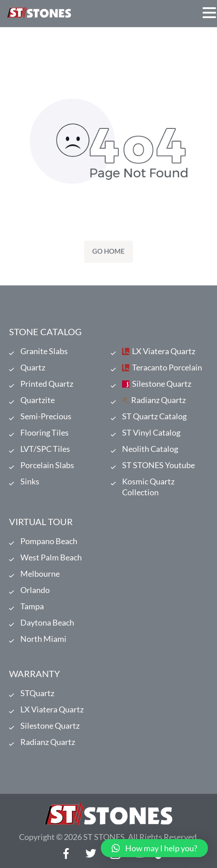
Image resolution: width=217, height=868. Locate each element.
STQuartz (37, 693)
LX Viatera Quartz (164, 351)
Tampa (32, 606)
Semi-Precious (46, 416)
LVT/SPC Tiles (45, 449)
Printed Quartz (47, 384)
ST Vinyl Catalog (151, 432)
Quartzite (38, 400)
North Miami (43, 639)
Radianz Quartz (158, 400)
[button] (154, 848)
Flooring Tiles (45, 432)
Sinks (30, 481)
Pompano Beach (49, 541)
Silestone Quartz (162, 384)
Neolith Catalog (150, 449)
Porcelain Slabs (47, 465)
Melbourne (40, 574)
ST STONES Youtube (158, 465)
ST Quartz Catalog (154, 416)
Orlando (35, 590)
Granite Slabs (44, 351)
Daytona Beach (47, 622)
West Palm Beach (51, 557)
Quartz (33, 367)
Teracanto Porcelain (167, 367)
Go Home (108, 251)
